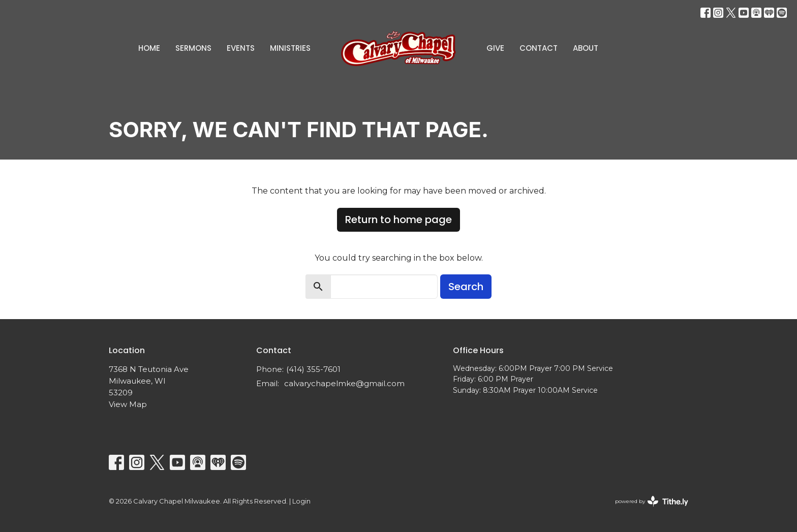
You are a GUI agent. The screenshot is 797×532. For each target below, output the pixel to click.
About (586, 48)
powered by (652, 501)
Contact (539, 48)
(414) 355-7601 (313, 369)
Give (495, 48)
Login (301, 501)
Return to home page (398, 220)
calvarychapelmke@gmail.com (344, 383)
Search (466, 287)
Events (241, 48)
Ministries (290, 48)
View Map (128, 404)
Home (149, 48)
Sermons (193, 48)
